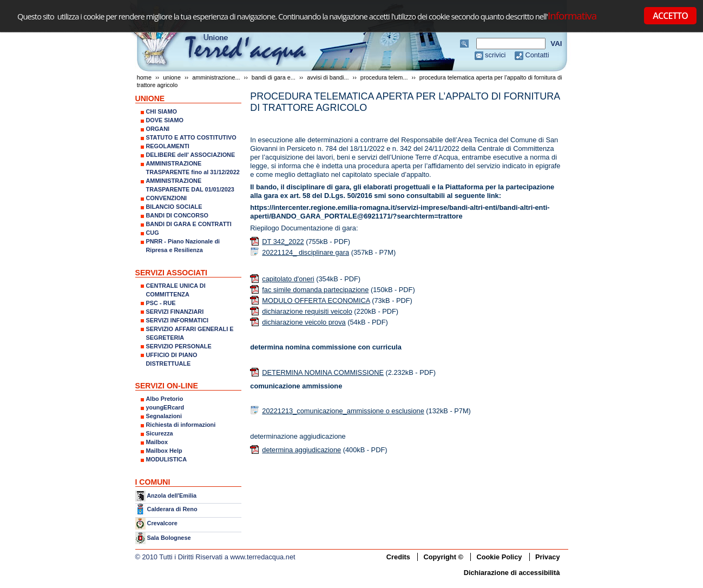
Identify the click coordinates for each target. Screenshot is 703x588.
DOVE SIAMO (165, 120)
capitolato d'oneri (288, 279)
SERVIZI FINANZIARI (175, 312)
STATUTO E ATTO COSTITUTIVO (191, 137)
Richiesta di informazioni (181, 425)
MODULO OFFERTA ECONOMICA (316, 300)
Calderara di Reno (172, 509)
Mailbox (157, 442)
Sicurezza (160, 433)
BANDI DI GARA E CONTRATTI (189, 224)
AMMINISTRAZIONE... (216, 77)
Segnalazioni (164, 416)
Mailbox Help (164, 451)
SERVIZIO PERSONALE (179, 346)
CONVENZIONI (167, 198)
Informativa (572, 15)
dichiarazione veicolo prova (304, 322)
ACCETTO (670, 16)
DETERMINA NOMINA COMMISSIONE (323, 372)
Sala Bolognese (169, 537)
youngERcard (165, 407)
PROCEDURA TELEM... (384, 77)
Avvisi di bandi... (328, 77)
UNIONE (172, 77)
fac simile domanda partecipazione (315, 290)
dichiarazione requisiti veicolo (307, 311)
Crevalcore (162, 523)
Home (144, 77)
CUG (153, 233)
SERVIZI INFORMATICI (178, 320)
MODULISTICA (167, 459)
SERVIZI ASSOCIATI (172, 273)
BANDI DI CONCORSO (177, 215)
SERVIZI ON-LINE (167, 386)
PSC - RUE (161, 303)
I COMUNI (153, 482)
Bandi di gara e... (274, 77)
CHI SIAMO (162, 111)
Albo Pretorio (165, 399)
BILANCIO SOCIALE (174, 207)
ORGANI (158, 129)
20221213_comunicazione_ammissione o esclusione (343, 411)
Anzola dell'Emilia (172, 495)
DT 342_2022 (283, 242)
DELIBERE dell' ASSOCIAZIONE (191, 155)
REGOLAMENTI (168, 146)
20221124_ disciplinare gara (305, 252)
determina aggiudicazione (301, 450)
